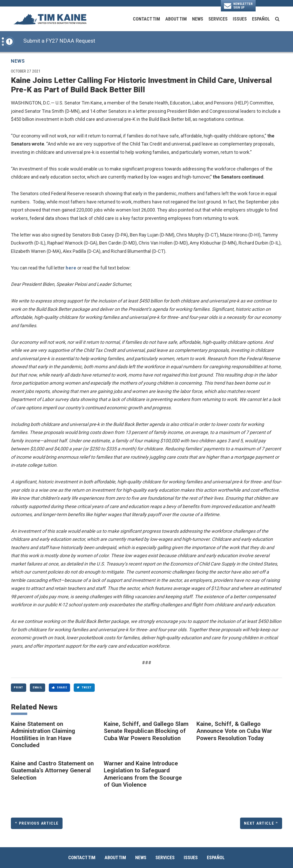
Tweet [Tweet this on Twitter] (84, 687)
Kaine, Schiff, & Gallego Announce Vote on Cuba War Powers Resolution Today (234, 731)
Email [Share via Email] (38, 687)
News (198, 19)
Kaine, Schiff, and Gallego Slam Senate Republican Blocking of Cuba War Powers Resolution (146, 731)
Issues (240, 19)
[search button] (277, 19)
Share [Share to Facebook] (60, 687)
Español (261, 19)
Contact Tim (146, 19)
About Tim (176, 19)
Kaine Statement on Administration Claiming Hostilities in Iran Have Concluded (43, 735)
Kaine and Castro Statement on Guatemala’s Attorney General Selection (52, 771)
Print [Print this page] (18, 687)
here (71, 268)
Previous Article (39, 823)
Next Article (259, 823)
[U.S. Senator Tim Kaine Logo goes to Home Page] (50, 19)
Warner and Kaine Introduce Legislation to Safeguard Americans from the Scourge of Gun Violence (143, 774)
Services (218, 19)
